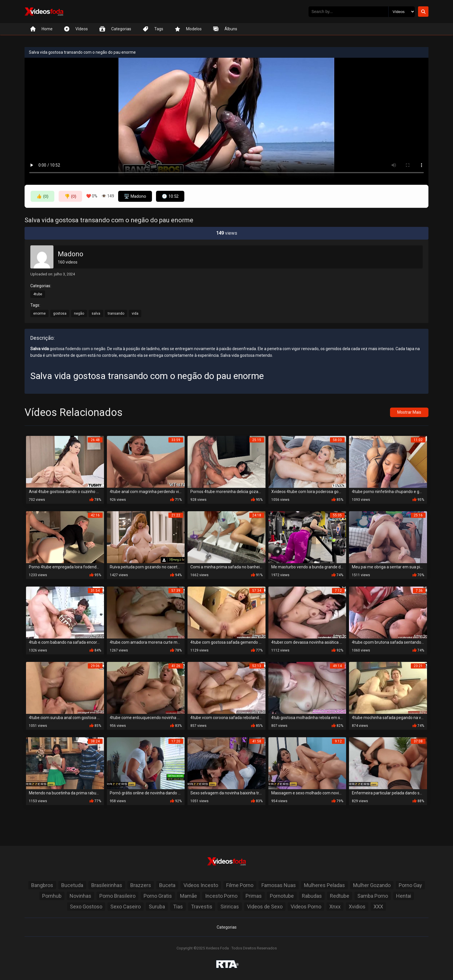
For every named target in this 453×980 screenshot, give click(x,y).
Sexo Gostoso (86, 907)
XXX (378, 907)
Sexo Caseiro (126, 907)
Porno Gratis (158, 896)
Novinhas (80, 896)
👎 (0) (70, 196)
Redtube (340, 896)
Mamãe (189, 896)
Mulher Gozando (372, 885)
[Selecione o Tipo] (402, 12)
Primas (254, 896)
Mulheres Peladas (324, 885)
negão (79, 313)
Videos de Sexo (265, 907)
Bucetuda (72, 885)
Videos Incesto (201, 885)
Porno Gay (410, 885)
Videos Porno (306, 907)
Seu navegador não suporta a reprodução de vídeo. (226, 118)
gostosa (60, 313)
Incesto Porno (221, 896)
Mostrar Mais (409, 412)
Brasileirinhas (107, 885)
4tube (38, 294)
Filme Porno (240, 885)
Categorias (227, 927)
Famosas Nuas (279, 885)
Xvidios (357, 907)
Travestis (202, 907)
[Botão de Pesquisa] (423, 12)
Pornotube (282, 896)
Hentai (404, 896)
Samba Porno (373, 896)
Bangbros (42, 885)
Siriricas (230, 907)
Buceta (167, 885)
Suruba (157, 907)
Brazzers (141, 885)
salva (96, 313)
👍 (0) (42, 196)
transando (116, 313)
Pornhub (52, 896)
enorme (39, 313)
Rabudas (312, 896)
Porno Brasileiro (117, 896)
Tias (178, 907)
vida (135, 313)
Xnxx (335, 907)
